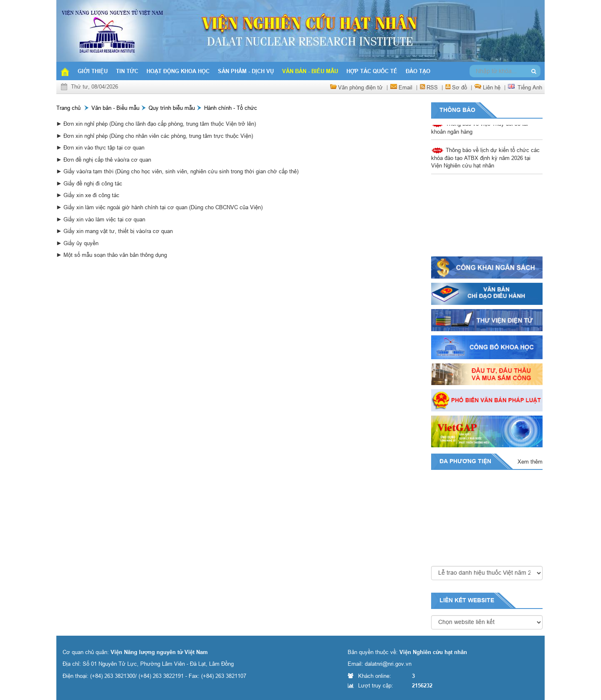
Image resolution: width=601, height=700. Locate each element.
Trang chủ (68, 108)
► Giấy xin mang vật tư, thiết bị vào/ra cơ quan (115, 231)
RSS (432, 87)
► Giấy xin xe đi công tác (88, 195)
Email (405, 87)
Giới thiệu (93, 71)
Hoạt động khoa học (178, 71)
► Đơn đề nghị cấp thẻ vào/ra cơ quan (104, 160)
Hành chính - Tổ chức (231, 108)
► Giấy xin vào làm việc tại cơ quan (101, 219)
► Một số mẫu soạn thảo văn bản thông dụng (112, 255)
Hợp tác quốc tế (372, 71)
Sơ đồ (460, 87)
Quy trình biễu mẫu (172, 108)
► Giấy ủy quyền (77, 243)
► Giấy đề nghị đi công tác (89, 183)
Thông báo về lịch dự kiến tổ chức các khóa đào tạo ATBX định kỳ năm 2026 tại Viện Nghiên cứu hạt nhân (485, 159)
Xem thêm (530, 462)
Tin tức (127, 71)
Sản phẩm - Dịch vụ (246, 71)
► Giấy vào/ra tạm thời (86, 171)
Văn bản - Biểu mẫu (310, 71)
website (481, 600)
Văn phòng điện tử (360, 87)
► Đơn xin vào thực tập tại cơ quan (100, 147)
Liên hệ (492, 87)
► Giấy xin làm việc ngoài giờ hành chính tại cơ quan (123, 207)
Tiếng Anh (530, 87)
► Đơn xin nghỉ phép (83, 124)
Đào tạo (418, 71)
